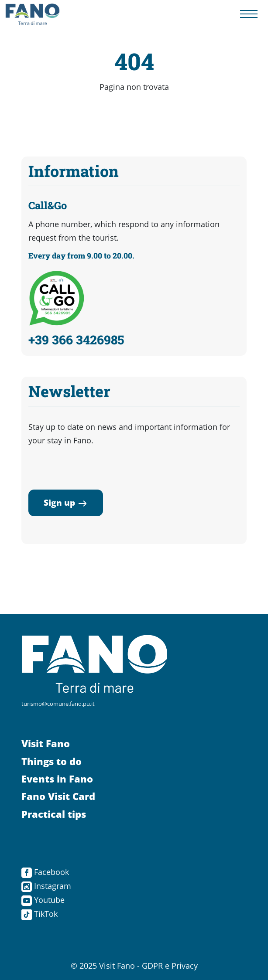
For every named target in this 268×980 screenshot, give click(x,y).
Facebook (45, 872)
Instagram (46, 886)
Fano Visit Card (58, 796)
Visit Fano (46, 744)
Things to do (52, 761)
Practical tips (54, 814)
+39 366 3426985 (76, 340)
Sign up (66, 502)
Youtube (43, 900)
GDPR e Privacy (170, 966)
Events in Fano (57, 779)
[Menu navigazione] (249, 14)
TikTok (40, 914)
